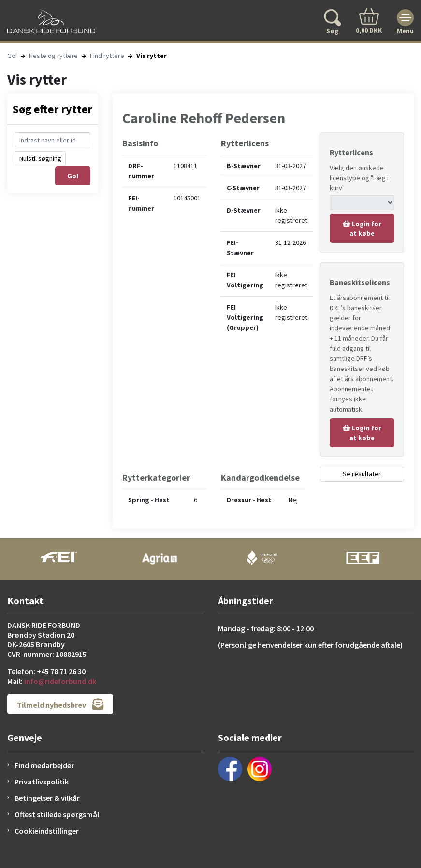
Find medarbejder (44, 765)
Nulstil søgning (40, 158)
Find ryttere (107, 56)
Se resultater (362, 474)
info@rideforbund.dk (60, 681)
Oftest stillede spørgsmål (57, 814)
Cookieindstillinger (47, 831)
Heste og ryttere (53, 56)
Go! (12, 56)
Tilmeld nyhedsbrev (60, 704)
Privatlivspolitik (42, 782)
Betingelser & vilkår (47, 798)
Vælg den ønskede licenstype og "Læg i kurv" (359, 178)
